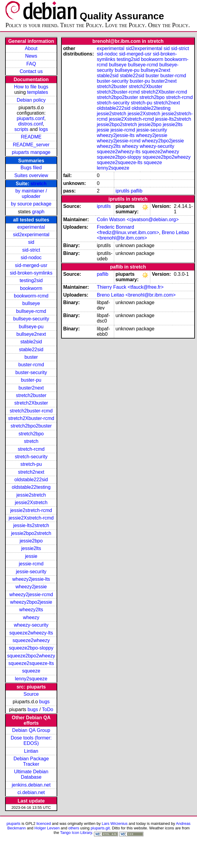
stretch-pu (31, 464)
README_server (31, 145)
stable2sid (31, 342)
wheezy (31, 617)
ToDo (47, 709)
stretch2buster (31, 395)
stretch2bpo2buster (31, 426)
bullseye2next (31, 334)
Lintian (31, 751)
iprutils (123, 191)
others (74, 828)
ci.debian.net (31, 792)
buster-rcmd (31, 365)
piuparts (14, 823)
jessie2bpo (31, 541)
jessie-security (31, 572)
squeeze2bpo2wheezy (31, 656)
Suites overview (31, 175)
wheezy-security (31, 625)
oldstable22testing (31, 487)
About (31, 48)
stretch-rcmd (31, 449)
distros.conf (30, 124)
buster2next (31, 388)
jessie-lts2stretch (31, 525)
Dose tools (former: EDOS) (31, 741)
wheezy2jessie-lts (31, 579)
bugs (44, 702)
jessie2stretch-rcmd (31, 510)
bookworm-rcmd (31, 296)
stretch (38, 184)
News (31, 56)
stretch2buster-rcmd (31, 411)
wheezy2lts (31, 610)
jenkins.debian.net (31, 785)
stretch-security (31, 457)
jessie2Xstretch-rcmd (31, 518)
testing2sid (31, 280)
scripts (21, 129)
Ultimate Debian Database (31, 774)
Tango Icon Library (76, 833)
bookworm (31, 288)
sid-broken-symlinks (31, 273)
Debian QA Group (31, 730)
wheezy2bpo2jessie (31, 602)
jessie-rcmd (31, 564)
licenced (44, 823)
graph (38, 212)
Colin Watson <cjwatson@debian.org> (138, 219)
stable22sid (31, 350)
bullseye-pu (31, 327)
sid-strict (31, 250)
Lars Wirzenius (115, 823)
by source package (31, 204)
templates (38, 92)
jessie (31, 556)
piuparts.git (100, 828)
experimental (31, 227)
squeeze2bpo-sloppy (31, 648)
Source (31, 694)
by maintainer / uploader (31, 194)
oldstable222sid (31, 480)
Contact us (31, 71)
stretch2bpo (31, 434)
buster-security (31, 372)
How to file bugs (31, 87)
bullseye (31, 303)
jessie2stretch (31, 495)
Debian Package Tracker (31, 761)
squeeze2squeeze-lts (31, 663)
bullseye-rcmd (31, 311)
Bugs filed (31, 168)
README (31, 137)
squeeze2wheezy (31, 640)
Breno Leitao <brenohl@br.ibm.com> (143, 235)
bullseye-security (31, 319)
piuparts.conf (30, 118)
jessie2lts (31, 548)
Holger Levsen (47, 828)
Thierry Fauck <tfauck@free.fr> (130, 287)
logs (44, 129)
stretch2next (31, 472)
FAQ (31, 64)
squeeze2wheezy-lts (31, 633)
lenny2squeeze (31, 679)
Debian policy (31, 100)
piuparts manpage (31, 152)
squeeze (31, 671)
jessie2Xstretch (31, 502)
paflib (136, 191)
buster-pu (31, 380)
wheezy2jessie (31, 587)
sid (31, 242)
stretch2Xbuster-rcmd (31, 418)
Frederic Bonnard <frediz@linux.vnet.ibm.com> (128, 230)
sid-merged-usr (31, 265)
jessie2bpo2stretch (31, 533)
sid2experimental (31, 235)
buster (31, 357)
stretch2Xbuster (31, 403)
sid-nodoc (31, 258)
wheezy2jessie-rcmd (31, 595)
